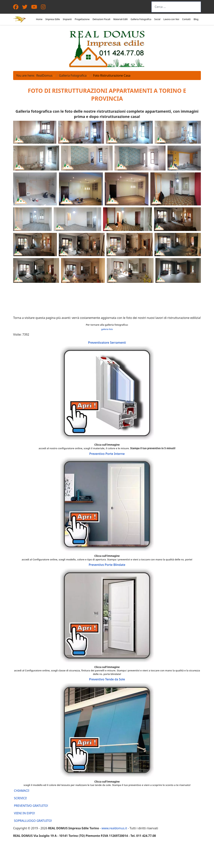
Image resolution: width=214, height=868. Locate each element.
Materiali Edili (121, 19)
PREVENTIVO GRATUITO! (31, 806)
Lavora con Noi (171, 19)
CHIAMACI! (21, 791)
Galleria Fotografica (141, 19)
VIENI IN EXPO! (24, 813)
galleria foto (107, 329)
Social (157, 19)
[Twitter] (25, 8)
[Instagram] (43, 8)
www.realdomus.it (114, 828)
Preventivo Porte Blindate (107, 565)
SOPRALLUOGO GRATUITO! (33, 821)
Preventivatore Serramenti (107, 343)
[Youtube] (34, 8)
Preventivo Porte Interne (107, 454)
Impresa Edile (53, 19)
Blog (196, 19)
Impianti (67, 19)
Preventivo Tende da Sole (107, 679)
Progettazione (82, 19)
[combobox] (176, 7)
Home (39, 19)
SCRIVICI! (20, 798)
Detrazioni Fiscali (101, 19)
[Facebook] (16, 8)
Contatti (186, 19)
